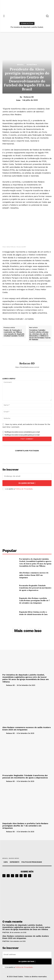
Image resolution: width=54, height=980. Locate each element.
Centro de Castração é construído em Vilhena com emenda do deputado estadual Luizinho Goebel (14, 333)
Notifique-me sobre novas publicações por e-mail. (22, 435)
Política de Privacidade (24, 489)
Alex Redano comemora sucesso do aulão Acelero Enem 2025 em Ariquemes (34, 575)
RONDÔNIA (32, 65)
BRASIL (21, 65)
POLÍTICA (6, 932)
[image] (27, 898)
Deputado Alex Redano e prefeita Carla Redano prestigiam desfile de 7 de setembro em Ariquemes (34, 600)
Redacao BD (29, 97)
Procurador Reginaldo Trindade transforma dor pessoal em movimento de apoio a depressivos (35, 588)
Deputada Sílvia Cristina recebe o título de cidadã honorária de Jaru (33, 613)
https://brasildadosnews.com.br (27, 367)
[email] (27, 476)
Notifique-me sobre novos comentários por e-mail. (22, 432)
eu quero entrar (27, 483)
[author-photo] (4, 685)
